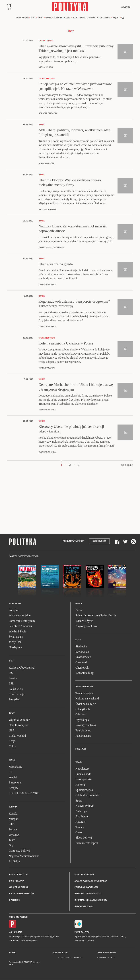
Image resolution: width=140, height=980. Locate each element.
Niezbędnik (15, 648)
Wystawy (14, 835)
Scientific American (20, 626)
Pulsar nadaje (83, 736)
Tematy (80, 827)
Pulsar (79, 610)
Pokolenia (105, 18)
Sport (79, 801)
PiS (11, 673)
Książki (13, 814)
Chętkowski (82, 668)
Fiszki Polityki (82, 932)
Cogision (69, 958)
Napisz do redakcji (19, 887)
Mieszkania (15, 767)
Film (11, 824)
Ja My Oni (15, 642)
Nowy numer (22, 18)
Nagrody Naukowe (86, 626)
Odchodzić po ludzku (88, 795)
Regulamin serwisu (85, 875)
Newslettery (82, 769)
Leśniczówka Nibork (106, 953)
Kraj (33, 18)
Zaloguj (125, 7)
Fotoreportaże (84, 779)
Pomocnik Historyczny (22, 621)
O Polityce (14, 900)
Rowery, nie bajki (86, 725)
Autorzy (80, 822)
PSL (11, 684)
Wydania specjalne (20, 616)
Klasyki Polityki (85, 806)
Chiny (12, 747)
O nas (79, 833)
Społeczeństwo (84, 790)
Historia (80, 785)
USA (12, 731)
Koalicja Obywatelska (22, 668)
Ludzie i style (83, 774)
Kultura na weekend (87, 699)
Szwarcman (82, 652)
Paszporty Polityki (19, 851)
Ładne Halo (77, 958)
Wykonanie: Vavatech (106, 958)
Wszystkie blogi (85, 673)
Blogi (75, 18)
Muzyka (13, 819)
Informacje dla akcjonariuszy (91, 900)
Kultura (58, 18)
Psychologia (83, 720)
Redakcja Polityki (18, 875)
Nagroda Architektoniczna (24, 856)
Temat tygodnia (85, 693)
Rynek (49, 18)
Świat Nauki (16, 637)
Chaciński (81, 663)
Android (18, 932)
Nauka (67, 18)
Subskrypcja (99, 541)
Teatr (12, 840)
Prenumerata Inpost (74, 541)
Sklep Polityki (84, 838)
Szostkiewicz (83, 657)
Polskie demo (83, 731)
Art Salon (14, 861)
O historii (81, 715)
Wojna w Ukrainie (19, 720)
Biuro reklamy (16, 881)
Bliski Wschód (17, 736)
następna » (127, 465)
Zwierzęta (81, 811)
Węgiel (13, 777)
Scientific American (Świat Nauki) (96, 616)
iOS (10, 932)
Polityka (14, 610)
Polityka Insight (61, 953)
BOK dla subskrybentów (21, 894)
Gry (11, 846)
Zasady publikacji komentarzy (91, 881)
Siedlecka (81, 647)
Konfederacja (17, 694)
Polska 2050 (16, 689)
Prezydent (15, 700)
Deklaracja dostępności (87, 894)
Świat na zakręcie (86, 704)
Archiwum (82, 817)
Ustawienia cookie (84, 907)
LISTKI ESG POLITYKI (23, 793)
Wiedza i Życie (17, 632)
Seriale (13, 830)
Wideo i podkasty (89, 18)
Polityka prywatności (86, 887)
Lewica (13, 678)
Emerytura (15, 783)
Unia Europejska (18, 725)
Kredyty (13, 788)
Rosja (12, 741)
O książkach (83, 709)
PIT (11, 772)
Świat (41, 18)
